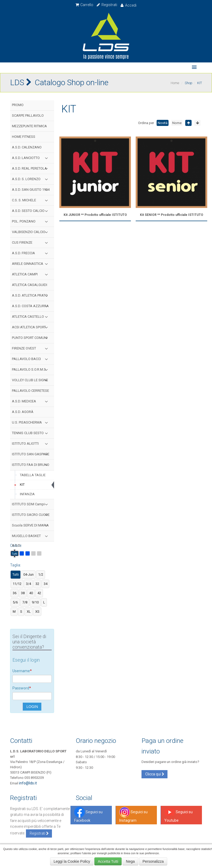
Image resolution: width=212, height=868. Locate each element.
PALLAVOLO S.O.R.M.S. (31, 370)
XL (29, 612)
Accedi (128, 5)
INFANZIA (27, 494)
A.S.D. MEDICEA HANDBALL (31, 403)
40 (31, 593)
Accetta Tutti (108, 861)
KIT (19, 485)
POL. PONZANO (31, 221)
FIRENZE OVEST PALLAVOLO (31, 350)
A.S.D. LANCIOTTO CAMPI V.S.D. (31, 160)
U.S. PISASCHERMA (31, 422)
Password (22, 688)
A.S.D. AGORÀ (23, 412)
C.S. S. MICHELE (31, 200)
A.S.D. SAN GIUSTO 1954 (31, 190)
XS (37, 612)
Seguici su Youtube (178, 815)
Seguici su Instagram (133, 815)
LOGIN (32, 707)
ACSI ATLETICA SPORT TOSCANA (31, 329)
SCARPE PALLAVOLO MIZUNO (28, 117)
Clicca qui (155, 774)
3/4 (28, 584)
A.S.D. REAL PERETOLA (31, 169)
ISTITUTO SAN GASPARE (31, 454)
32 (37, 584)
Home (175, 83)
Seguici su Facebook (88, 815)
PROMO (18, 105)
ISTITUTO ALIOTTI (31, 444)
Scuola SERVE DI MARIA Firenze (31, 527)
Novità (163, 123)
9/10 (35, 602)
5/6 (15, 602)
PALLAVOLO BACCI (31, 359)
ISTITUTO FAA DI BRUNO (31, 465)
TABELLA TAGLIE (33, 475)
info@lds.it (28, 783)
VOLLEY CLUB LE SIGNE (31, 380)
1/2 (41, 574)
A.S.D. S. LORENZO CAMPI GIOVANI (31, 181)
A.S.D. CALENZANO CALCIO (27, 149)
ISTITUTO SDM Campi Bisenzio (31, 506)
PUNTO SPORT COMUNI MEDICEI (31, 339)
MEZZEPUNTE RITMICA (29, 126)
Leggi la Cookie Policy (72, 861)
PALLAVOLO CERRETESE (30, 391)
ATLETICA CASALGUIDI (30, 285)
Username (22, 671)
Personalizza (153, 861)
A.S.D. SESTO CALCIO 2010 (31, 212)
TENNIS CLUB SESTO (31, 433)
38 (23, 593)
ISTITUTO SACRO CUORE (31, 515)
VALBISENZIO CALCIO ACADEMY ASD (31, 234)
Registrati (107, 5)
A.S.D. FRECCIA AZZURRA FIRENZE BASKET (31, 255)
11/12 (17, 584)
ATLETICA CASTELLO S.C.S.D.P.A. (31, 318)
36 (15, 593)
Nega (130, 861)
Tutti (15, 554)
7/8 (25, 602)
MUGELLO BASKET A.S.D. (31, 538)
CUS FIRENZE (31, 243)
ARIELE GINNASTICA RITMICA (31, 265)
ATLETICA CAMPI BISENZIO (31, 276)
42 (39, 593)
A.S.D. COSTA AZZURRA (31, 306)
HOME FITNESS (24, 137)
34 (46, 584)
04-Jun (28, 574)
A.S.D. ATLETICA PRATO (31, 296)
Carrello (84, 5)
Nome (177, 123)
